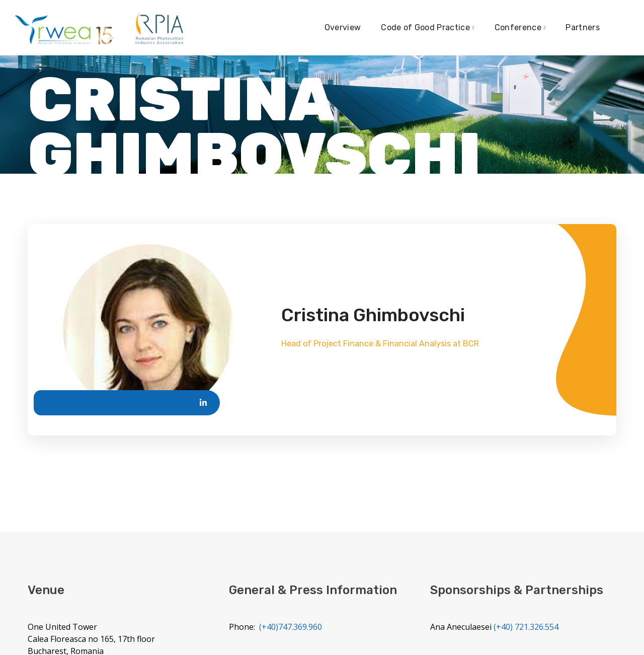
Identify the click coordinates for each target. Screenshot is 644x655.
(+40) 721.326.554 (526, 627)
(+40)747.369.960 (291, 627)
